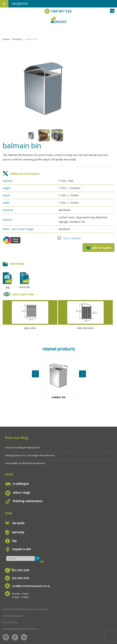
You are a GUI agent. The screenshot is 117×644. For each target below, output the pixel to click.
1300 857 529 (61, 11)
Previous (35, 374)
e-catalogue (21, 484)
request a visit (21, 549)
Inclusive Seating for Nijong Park (22, 447)
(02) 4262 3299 (21, 570)
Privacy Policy (10, 622)
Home (6, 39)
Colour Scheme (12, 240)
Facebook (15, 637)
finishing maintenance (28, 501)
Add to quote (98, 248)
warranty (18, 532)
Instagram (6, 637)
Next (82, 374)
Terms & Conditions (13, 616)
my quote (18, 523)
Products (17, 39)
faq (14, 541)
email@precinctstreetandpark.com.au (31, 586)
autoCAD (25, 287)
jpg (8, 287)
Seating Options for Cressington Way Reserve (30, 455)
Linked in (24, 637)
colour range (21, 493)
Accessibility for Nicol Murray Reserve (25, 463)
